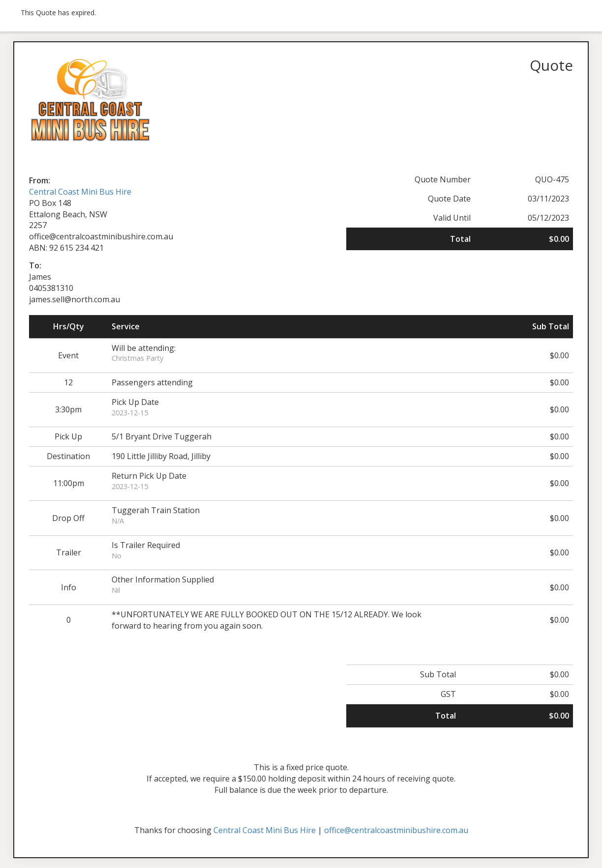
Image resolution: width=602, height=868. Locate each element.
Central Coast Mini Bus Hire (80, 192)
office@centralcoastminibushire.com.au (396, 830)
